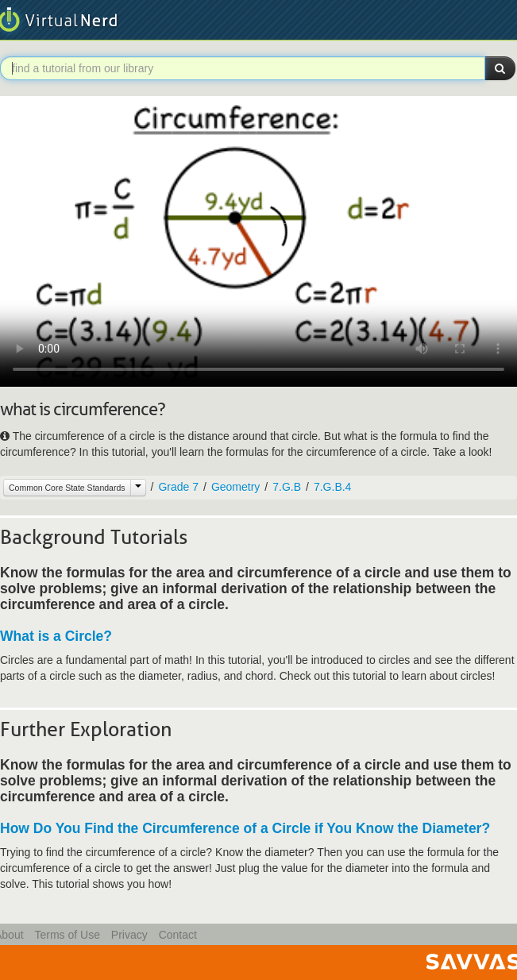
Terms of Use (67, 935)
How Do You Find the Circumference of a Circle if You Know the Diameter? (245, 828)
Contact (178, 935)
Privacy (129, 935)
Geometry (235, 487)
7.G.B (287, 487)
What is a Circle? (56, 636)
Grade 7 (178, 487)
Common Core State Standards (67, 488)
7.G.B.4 (332, 487)
